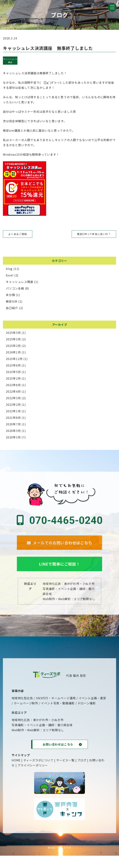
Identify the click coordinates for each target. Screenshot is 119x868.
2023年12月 (14, 359)
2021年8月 (13, 418)
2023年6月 (13, 365)
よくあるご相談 (18, 234)
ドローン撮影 (87, 715)
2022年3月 (13, 398)
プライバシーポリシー (33, 778)
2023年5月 (13, 372)
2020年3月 (13, 437)
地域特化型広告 (22, 710)
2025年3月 (13, 339)
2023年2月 (13, 378)
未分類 (10, 295)
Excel (10, 275)
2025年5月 (13, 333)
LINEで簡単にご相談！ (59, 575)
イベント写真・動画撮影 (58, 715)
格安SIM (12, 301)
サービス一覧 (65, 772)
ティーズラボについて (38, 772)
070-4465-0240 (59, 520)
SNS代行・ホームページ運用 (56, 710)
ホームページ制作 (26, 715)
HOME (16, 772)
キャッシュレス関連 (10, 61)
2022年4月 (13, 391)
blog (9, 269)
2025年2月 (13, 346)
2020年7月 (13, 424)
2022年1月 (13, 411)
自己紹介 (12, 308)
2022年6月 (13, 385)
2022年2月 (13, 404)
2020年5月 (13, 431)
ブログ (82, 772)
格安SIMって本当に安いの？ (94, 234)
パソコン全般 (15, 288)
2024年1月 (13, 352)
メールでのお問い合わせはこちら (59, 547)
